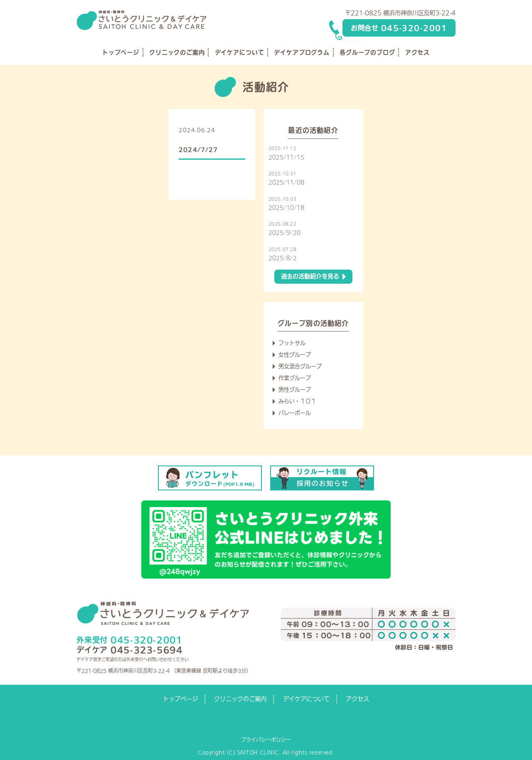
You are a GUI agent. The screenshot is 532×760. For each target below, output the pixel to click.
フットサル (292, 343)
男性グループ (295, 390)
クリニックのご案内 (177, 52)
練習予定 (233, 130)
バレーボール (295, 413)
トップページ (121, 52)
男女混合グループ (300, 366)
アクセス (417, 52)
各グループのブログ (367, 52)
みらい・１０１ (297, 401)
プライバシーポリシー (266, 740)
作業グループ (295, 378)
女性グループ (295, 355)
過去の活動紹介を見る (310, 276)
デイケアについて (240, 52)
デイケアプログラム (302, 52)
